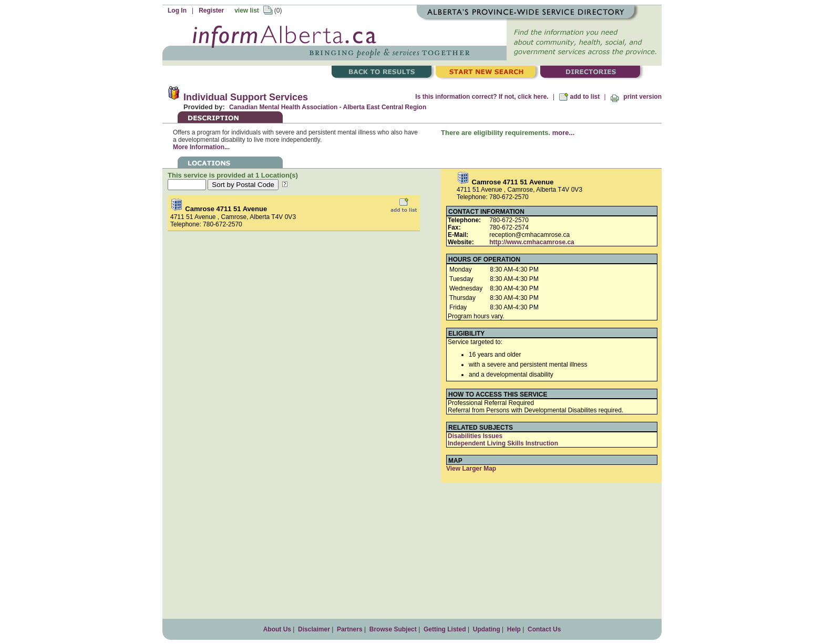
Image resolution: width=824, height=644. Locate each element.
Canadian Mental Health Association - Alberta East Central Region (328, 107)
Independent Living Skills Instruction (503, 443)
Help (514, 629)
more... (564, 133)
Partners (350, 629)
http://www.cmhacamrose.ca (532, 242)
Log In (177, 11)
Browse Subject (393, 629)
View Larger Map (471, 469)
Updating (487, 629)
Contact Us (544, 629)
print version (636, 97)
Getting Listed (445, 629)
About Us (277, 629)
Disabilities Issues (475, 436)
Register (211, 11)
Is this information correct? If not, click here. (482, 97)
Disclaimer (314, 629)
